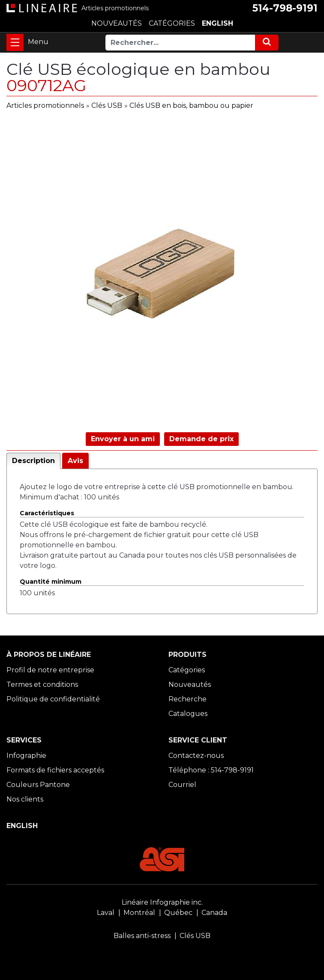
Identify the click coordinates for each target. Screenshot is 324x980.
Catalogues (188, 714)
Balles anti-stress (142, 936)
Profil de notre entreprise (50, 670)
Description (33, 461)
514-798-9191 (285, 8)
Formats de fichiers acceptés (55, 770)
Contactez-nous (196, 756)
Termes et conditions (42, 685)
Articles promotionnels (45, 105)
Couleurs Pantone (38, 785)
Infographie (26, 756)
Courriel (182, 785)
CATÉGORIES (172, 23)
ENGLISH (217, 23)
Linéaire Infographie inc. (162, 902)
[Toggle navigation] (15, 42)
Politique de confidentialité (53, 699)
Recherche (187, 699)
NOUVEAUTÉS (117, 23)
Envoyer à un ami (123, 439)
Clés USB (107, 105)
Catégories (187, 670)
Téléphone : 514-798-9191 (211, 770)
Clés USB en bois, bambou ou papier (191, 105)
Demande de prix (201, 439)
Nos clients (25, 799)
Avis (75, 461)
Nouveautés (190, 685)
